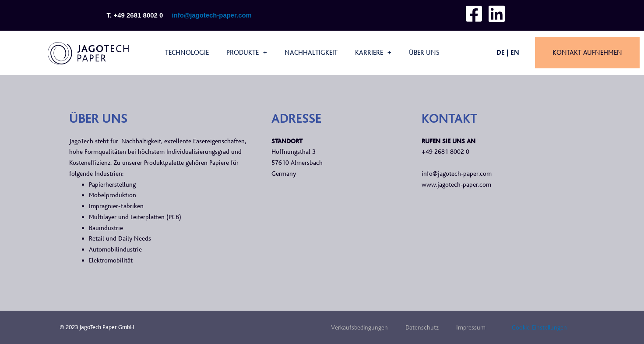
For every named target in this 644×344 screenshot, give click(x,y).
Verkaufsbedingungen (359, 327)
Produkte (247, 53)
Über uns (424, 53)
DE (501, 52)
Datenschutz (422, 327)
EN (515, 52)
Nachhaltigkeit (311, 53)
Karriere (373, 53)
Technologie (187, 53)
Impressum (471, 327)
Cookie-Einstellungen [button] (539, 327)
